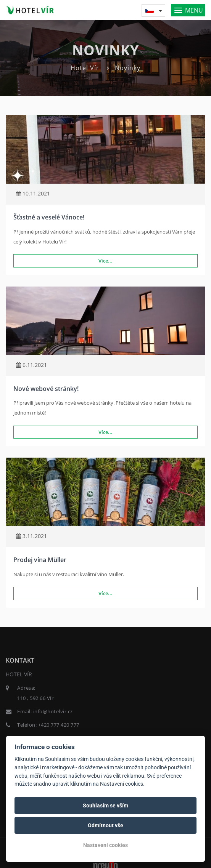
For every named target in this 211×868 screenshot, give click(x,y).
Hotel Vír (85, 68)
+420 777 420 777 (59, 725)
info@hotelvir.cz (53, 711)
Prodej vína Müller (40, 560)
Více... (105, 261)
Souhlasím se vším (105, 806)
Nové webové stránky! (46, 389)
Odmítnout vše (105, 825)
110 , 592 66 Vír (35, 698)
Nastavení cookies (105, 845)
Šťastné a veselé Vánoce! (49, 217)
